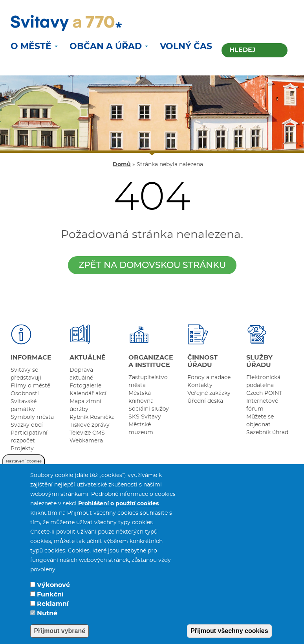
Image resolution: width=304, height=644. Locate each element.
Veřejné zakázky (209, 393)
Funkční (50, 604)
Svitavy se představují (26, 374)
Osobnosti (25, 394)
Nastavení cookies (24, 470)
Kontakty (200, 385)
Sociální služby (149, 409)
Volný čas (186, 46)
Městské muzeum (141, 429)
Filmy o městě (30, 386)
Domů (122, 165)
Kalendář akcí (88, 394)
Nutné (47, 622)
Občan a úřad (109, 46)
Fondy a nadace (209, 378)
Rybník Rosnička (92, 417)
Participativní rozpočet (29, 437)
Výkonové (53, 594)
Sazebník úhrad (267, 433)
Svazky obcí (27, 425)
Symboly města (32, 417)
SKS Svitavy (145, 417)
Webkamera (86, 441)
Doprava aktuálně (81, 374)
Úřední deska (205, 401)
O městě (34, 46)
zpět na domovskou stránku (152, 265)
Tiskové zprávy (90, 425)
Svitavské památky (24, 405)
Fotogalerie (85, 386)
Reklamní (53, 613)
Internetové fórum (262, 405)
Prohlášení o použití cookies (118, 513)
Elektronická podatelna (263, 382)
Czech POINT (264, 393)
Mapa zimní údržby (85, 405)
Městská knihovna (141, 397)
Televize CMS (87, 433)
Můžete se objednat (260, 421)
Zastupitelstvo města (148, 382)
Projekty (22, 449)
